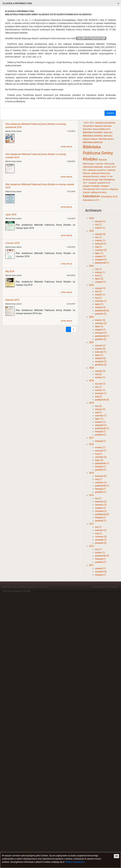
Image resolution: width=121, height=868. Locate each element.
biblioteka (108, 132)
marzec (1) (100, 228)
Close (118, 3)
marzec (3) (100, 320)
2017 (91, 438)
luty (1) (98, 225)
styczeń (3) (100, 234)
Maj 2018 (10, 271)
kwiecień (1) (101, 244)
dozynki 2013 (110, 167)
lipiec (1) (99, 253)
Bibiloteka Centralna (93, 132)
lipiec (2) (99, 279)
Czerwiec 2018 (12, 243)
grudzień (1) (101, 435)
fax (111, 176)
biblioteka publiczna (93, 142)
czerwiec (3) (101, 537)
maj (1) (98, 247)
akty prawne (88, 126)
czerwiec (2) (101, 250)
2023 (91, 285)
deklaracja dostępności (12, 591)
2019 (91, 381)
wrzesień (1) (101, 260)
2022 (91, 317)
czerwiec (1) (101, 301)
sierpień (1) (100, 256)
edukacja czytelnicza (97, 170)
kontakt (27, 591)
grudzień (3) (101, 365)
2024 (91, 266)
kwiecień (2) (101, 476)
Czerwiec (99, 164)
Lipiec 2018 (11, 215)
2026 (91, 218)
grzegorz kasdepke (91, 186)
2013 (86, 123)
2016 (91, 444)
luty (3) (98, 406)
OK (116, 856)
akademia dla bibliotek (105, 123)
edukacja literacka (91, 176)
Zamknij (110, 113)
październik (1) (102, 263)
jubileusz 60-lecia (99, 192)
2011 (91, 565)
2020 (91, 368)
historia (105, 189)
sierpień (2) (100, 307)
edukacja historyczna (101, 173)
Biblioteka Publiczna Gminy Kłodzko (98, 153)
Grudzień (92, 183)
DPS (85, 170)
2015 (91, 473)
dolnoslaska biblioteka (93, 167)
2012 (91, 546)
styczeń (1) (100, 221)
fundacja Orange (90, 180)
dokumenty (109, 164)
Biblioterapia (88, 164)
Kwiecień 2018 (12, 300)
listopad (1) (100, 431)
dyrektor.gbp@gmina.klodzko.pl (91, 38)
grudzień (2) (101, 314)
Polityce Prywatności (75, 862)
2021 (91, 342)
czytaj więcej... (67, 146)
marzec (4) (100, 349)
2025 (91, 231)
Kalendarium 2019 (91, 200)
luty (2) (98, 291)
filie (45, 587)
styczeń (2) (100, 371)
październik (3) (102, 400)
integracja (114, 189)
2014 (92, 123)
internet (86, 192)
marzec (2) (100, 409)
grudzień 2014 (104, 183)
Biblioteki (103, 160)
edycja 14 (104, 176)
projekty (32, 587)
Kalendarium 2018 (109, 197)
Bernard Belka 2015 (102, 129)
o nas (39, 587)
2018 (91, 403)
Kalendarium (91, 196)
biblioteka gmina (106, 139)
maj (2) (98, 275)
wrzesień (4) (101, 572)
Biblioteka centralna (93, 136)
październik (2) (102, 311)
